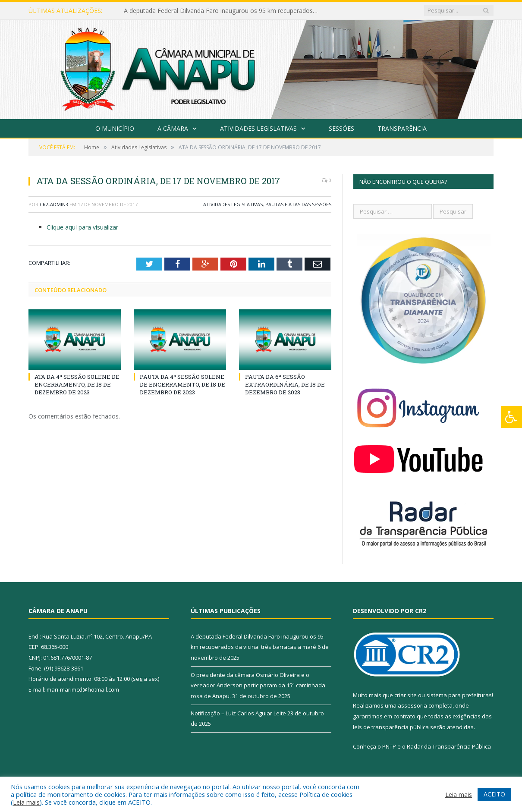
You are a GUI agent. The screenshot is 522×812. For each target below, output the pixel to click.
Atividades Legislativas (258, 128)
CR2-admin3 (54, 204)
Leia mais (26, 802)
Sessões (341, 128)
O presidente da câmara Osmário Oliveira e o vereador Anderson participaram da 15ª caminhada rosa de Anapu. (258, 685)
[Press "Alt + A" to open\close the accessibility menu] (511, 417)
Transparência (402, 128)
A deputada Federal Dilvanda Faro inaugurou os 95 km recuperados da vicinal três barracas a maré (223, 11)
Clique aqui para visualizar (82, 227)
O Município (115, 128)
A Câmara (173, 128)
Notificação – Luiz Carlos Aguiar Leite (238, 713)
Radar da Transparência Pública (449, 746)
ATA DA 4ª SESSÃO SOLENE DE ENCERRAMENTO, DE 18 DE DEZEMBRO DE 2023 (77, 384)
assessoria (412, 705)
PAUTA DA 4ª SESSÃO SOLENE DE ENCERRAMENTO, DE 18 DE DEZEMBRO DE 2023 (182, 384)
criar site (406, 695)
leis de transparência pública (391, 727)
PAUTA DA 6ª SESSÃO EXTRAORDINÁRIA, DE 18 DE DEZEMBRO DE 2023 (285, 384)
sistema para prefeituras (459, 695)
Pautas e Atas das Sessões (298, 204)
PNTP (389, 746)
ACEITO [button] (494, 794)
